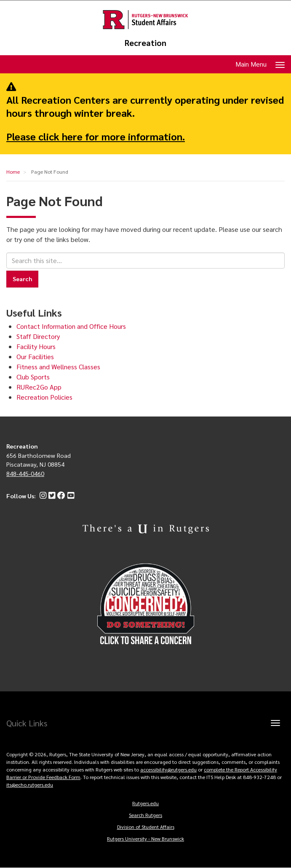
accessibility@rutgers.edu (168, 769)
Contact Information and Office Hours (71, 326)
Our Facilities (35, 356)
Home (13, 172)
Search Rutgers (145, 815)
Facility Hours (36, 346)
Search (22, 279)
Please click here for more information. (96, 136)
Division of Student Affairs (146, 827)
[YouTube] (70, 496)
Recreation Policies (44, 397)
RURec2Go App (39, 387)
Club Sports (33, 377)
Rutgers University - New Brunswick (145, 838)
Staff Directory (38, 336)
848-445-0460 (25, 473)
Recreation (145, 43)
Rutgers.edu (145, 803)
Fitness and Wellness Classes (58, 367)
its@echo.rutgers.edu (30, 785)
